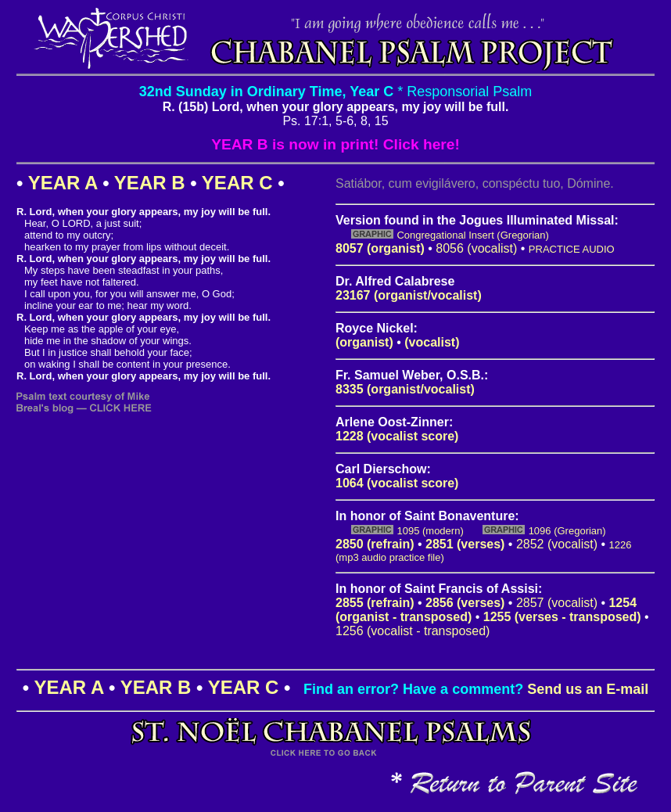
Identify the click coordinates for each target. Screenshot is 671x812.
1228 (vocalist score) (397, 436)
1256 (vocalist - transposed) (413, 631)
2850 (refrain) (375, 544)
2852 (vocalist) (557, 544)
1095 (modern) (430, 531)
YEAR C (237, 183)
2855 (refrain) (375, 603)
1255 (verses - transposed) (562, 617)
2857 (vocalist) (557, 603)
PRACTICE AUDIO (572, 249)
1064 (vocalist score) (397, 483)
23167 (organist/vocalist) (409, 295)
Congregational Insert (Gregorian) (472, 235)
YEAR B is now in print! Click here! (335, 144)
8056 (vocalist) (476, 248)
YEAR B (150, 183)
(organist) (364, 342)
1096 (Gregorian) (567, 531)
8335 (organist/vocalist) (405, 389)
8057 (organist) (380, 248)
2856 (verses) (465, 603)
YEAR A (63, 183)
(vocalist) (432, 342)
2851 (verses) (465, 544)
